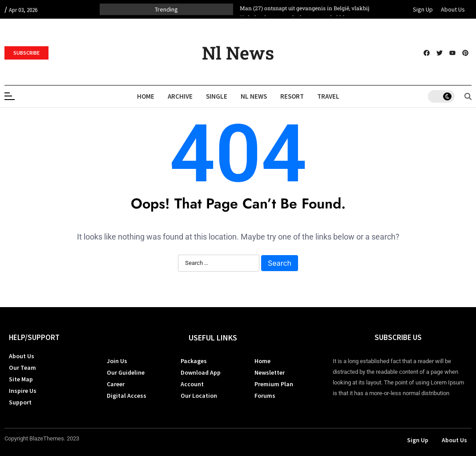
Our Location (199, 396)
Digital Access (127, 396)
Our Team (22, 368)
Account (192, 384)
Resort (292, 96)
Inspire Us (23, 391)
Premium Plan (274, 384)
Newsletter (270, 372)
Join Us (117, 361)
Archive (180, 96)
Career (116, 384)
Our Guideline (126, 372)
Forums (265, 396)
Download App (201, 372)
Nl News (238, 53)
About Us (453, 9)
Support (20, 402)
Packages (194, 361)
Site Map (21, 379)
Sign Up (423, 9)
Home (146, 96)
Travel (328, 96)
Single (217, 96)
